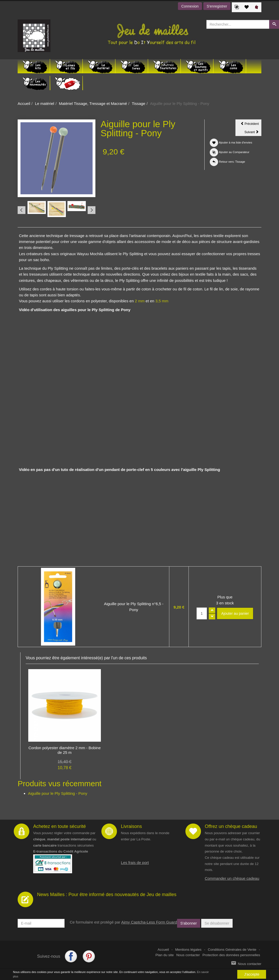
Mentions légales (188, 950)
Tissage (138, 103)
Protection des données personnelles (231, 955)
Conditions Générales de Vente (232, 950)
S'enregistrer (217, 6)
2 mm (140, 301)
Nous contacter (188, 955)
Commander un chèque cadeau (232, 878)
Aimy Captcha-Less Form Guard (149, 922)
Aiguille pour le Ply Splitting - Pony (58, 793)
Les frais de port (135, 863)
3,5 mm (162, 301)
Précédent (251, 125)
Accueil (24, 103)
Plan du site (165, 955)
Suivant (253, 133)
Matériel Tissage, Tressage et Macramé (93, 103)
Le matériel (45, 103)
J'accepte (252, 974)
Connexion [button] (190, 6)
